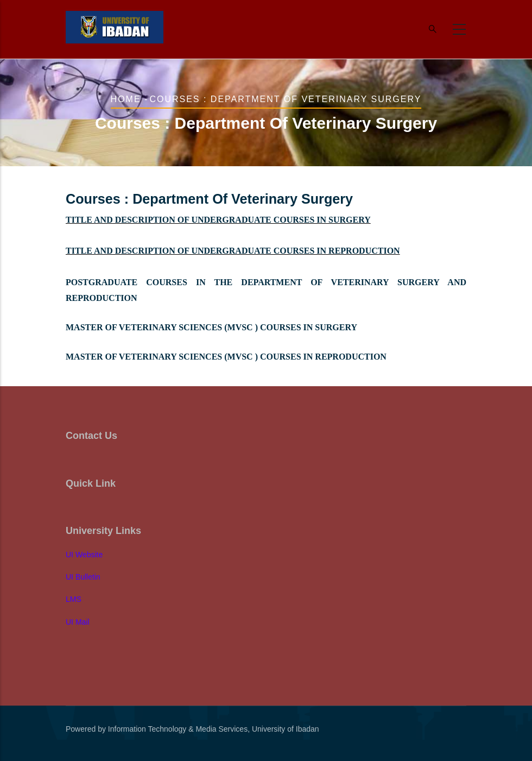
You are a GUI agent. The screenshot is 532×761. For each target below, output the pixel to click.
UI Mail (78, 622)
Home (126, 99)
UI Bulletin (83, 577)
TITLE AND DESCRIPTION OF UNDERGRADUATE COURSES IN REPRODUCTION (233, 251)
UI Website (84, 555)
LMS (74, 599)
